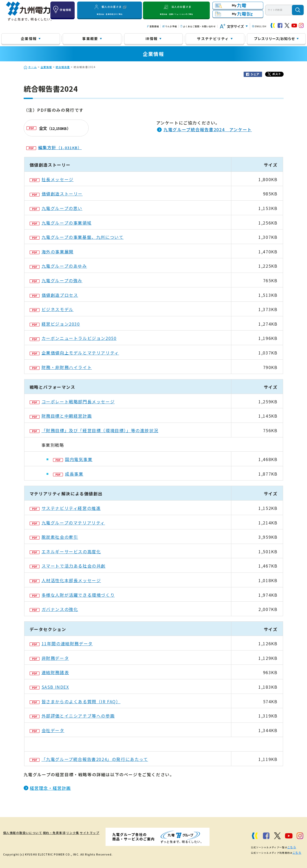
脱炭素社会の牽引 (54, 537)
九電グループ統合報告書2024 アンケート (208, 129)
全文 (48, 128)
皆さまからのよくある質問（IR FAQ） (75, 701)
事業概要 (90, 38)
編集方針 (54, 147)
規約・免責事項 (53, 833)
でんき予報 (171, 26)
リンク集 (74, 833)
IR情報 (152, 38)
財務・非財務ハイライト (61, 367)
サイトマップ (94, 833)
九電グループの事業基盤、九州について (77, 237)
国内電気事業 (73, 459)
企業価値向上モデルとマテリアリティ (74, 353)
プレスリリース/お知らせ (275, 38)
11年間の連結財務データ (61, 643)
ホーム (33, 67)
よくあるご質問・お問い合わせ (200, 26)
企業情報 (29, 38)
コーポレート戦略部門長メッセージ (72, 402)
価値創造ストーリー (56, 194)
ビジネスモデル (52, 309)
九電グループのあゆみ (58, 266)
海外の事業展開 (52, 252)
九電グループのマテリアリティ (67, 523)
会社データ (47, 730)
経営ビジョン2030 (55, 324)
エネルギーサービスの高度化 (65, 551)
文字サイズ (235, 26)
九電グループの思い (56, 208)
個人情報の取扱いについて (20, 833)
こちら (291, 847)
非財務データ (49, 658)
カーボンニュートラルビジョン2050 (73, 338)
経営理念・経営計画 (50, 788)
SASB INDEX (49, 687)
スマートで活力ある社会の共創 (68, 566)
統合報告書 (63, 67)
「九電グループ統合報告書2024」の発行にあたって (89, 759)
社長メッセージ (52, 179)
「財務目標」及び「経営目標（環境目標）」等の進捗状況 (94, 430)
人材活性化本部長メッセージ (65, 580)
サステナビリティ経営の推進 (65, 508)
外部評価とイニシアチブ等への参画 (72, 716)
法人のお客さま (177, 10)
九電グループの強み (56, 280)
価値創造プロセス (54, 295)
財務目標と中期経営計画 (61, 416)
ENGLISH (261, 26)
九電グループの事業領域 (61, 223)
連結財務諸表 (49, 672)
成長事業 (68, 474)
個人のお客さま (110, 10)
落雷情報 (154, 26)
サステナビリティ (213, 38)
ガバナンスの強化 (54, 609)
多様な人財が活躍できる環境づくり (72, 595)
